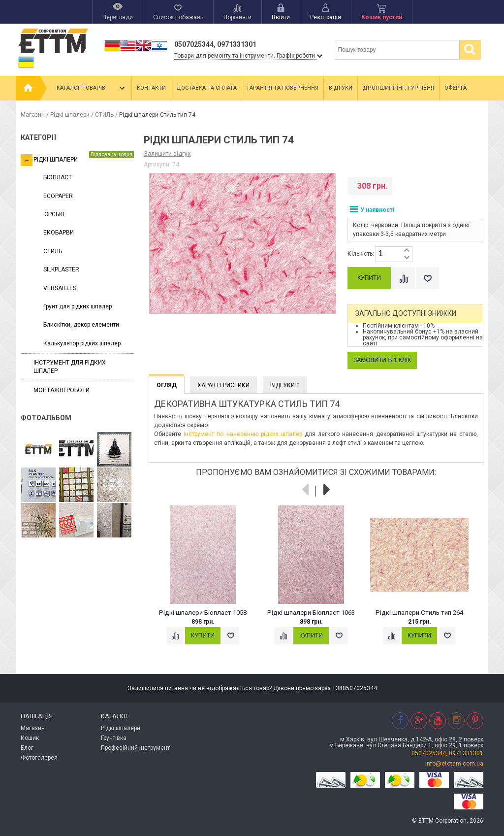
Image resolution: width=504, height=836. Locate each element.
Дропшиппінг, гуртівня (398, 88)
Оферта (456, 88)
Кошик (30, 738)
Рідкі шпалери (70, 115)
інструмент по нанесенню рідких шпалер (243, 434)
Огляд (167, 385)
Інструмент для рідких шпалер (70, 367)
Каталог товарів (92, 88)
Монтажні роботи (62, 390)
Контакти (151, 88)
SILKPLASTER (61, 269)
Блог (27, 748)
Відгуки (341, 88)
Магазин (33, 115)
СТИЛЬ (104, 115)
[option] (208, 584)
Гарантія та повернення (283, 88)
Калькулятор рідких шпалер (82, 343)
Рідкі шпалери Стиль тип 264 (419, 613)
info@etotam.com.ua (454, 764)
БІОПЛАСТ (58, 177)
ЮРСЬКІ (54, 214)
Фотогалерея (39, 758)
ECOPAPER (58, 196)
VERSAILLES (60, 288)
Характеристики (223, 385)
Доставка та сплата (206, 88)
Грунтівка (114, 738)
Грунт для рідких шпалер (78, 306)
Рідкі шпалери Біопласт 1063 (311, 613)
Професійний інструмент (135, 748)
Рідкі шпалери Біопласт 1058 (203, 613)
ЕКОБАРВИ (59, 233)
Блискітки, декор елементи (81, 325)
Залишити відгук (167, 154)
